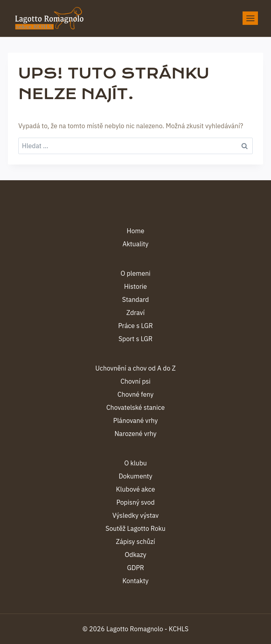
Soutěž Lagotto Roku (135, 528)
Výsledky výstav (136, 515)
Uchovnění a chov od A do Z (136, 368)
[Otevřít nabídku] (250, 18)
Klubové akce (135, 489)
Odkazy (135, 555)
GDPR (135, 568)
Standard (136, 299)
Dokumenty (135, 476)
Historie (135, 286)
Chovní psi (135, 381)
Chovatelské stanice (135, 407)
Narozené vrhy (135, 434)
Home (136, 231)
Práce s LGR (135, 326)
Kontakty (136, 581)
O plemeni (136, 273)
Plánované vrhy (135, 420)
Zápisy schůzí (136, 541)
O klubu (135, 463)
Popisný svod (135, 502)
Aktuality (136, 244)
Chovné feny (135, 394)
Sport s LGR (135, 339)
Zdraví (136, 313)
